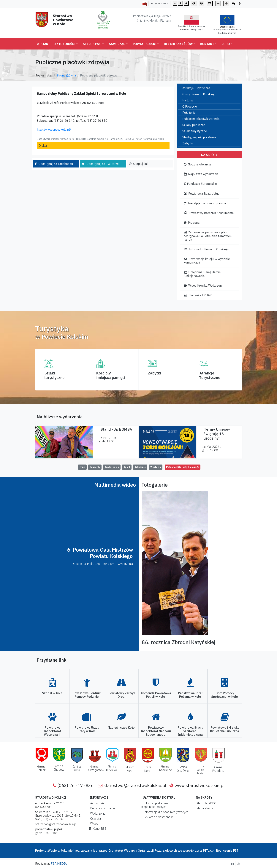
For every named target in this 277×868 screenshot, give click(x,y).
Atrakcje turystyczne (196, 88)
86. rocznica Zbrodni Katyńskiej (179, 642)
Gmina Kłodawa (112, 768)
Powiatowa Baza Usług (202, 194)
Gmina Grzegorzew (96, 768)
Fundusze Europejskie (200, 184)
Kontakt (207, 44)
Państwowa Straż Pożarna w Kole (190, 695)
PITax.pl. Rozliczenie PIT (221, 851)
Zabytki (187, 143)
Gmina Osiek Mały (201, 770)
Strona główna (66, 75)
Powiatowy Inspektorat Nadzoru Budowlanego (156, 731)
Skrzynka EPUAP (198, 295)
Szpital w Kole (52, 693)
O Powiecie (190, 106)
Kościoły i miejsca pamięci (110, 375)
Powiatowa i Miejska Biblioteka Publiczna (225, 729)
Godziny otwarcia (197, 164)
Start (43, 44)
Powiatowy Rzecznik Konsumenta (209, 213)
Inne (82, 467)
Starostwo (92, 44)
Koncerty (95, 467)
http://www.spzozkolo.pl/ (54, 130)
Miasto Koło (130, 769)
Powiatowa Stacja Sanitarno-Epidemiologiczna (190, 731)
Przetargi (192, 223)
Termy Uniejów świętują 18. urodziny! (217, 434)
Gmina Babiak (41, 768)
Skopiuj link (141, 164)
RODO (226, 44)
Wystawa (156, 467)
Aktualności (65, 44)
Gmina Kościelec (165, 768)
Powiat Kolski (145, 44)
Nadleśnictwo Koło (121, 727)
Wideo (94, 824)
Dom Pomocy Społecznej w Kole (225, 695)
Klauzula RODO (206, 803)
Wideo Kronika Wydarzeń (203, 285)
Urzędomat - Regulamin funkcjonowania (202, 274)
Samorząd (117, 44)
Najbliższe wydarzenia (201, 174)
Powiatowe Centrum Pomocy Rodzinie (87, 695)
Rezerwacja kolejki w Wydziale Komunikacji (207, 261)
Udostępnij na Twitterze (103, 164)
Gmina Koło (148, 769)
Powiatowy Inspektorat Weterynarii (52, 731)
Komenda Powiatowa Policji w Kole (156, 695)
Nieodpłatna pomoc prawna (205, 203)
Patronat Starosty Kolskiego (183, 467)
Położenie (189, 113)
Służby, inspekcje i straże (199, 137)
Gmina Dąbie (77, 768)
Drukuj (43, 146)
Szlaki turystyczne (195, 131)
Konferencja (112, 467)
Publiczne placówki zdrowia (201, 119)
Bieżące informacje (102, 808)
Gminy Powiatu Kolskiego (199, 94)
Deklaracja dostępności (158, 817)
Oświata (95, 818)
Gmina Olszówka (183, 769)
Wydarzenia (97, 813)
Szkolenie (140, 467)
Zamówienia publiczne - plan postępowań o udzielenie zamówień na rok (208, 236)
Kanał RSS (97, 829)
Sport (127, 467)
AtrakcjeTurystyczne (210, 375)
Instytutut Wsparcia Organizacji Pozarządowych (142, 851)
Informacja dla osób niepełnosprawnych (155, 805)
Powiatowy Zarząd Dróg (122, 695)
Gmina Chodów (59, 768)
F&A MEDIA (59, 864)
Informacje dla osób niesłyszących (165, 812)
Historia (188, 100)
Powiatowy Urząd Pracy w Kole (87, 729)
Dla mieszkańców (178, 44)
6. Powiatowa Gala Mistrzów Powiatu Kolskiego (100, 553)
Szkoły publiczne (194, 125)
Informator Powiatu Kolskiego (206, 249)
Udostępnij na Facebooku (56, 164)
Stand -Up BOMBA (116, 429)
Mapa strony (204, 808)
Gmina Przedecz (218, 769)
